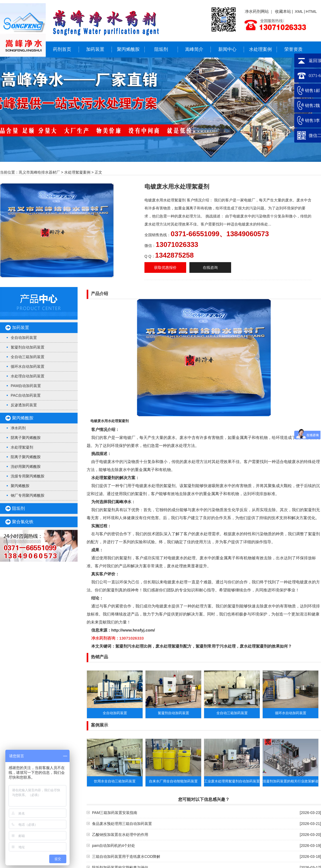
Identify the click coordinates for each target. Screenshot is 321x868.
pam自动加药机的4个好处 (114, 846)
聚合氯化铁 (23, 522)
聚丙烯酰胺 (128, 49)
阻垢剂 (161, 49)
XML (299, 11)
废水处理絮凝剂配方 (173, 646)
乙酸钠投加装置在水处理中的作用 (120, 835)
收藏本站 (283, 11)
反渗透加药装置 (24, 405)
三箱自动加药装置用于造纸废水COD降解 (126, 856)
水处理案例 (260, 49)
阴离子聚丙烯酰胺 (26, 438)
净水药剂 (18, 428)
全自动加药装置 (24, 338)
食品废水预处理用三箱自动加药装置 (122, 824)
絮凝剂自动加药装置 (28, 347)
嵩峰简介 (194, 49)
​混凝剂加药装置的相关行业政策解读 (291, 781)
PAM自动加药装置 (26, 386)
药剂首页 (62, 49)
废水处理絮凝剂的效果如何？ (266, 646)
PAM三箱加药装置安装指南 (115, 813)
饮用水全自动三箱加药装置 (115, 781)
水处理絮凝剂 (22, 447)
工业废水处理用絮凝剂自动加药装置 (232, 781)
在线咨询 (210, 267)
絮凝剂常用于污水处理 (216, 646)
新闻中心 (227, 49)
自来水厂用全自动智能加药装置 (173, 781)
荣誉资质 (293, 49)
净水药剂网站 (257, 11)
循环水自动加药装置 (28, 366)
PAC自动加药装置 (26, 395)
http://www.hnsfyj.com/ (133, 630)
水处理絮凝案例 (77, 172)
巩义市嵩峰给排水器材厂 (39, 172)
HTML (311, 11)
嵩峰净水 (123, 502)
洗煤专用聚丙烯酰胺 (28, 476)
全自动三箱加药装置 (28, 357)
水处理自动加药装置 (28, 376)
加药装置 (95, 49)
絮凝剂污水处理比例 (133, 646)
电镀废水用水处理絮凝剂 (110, 421)
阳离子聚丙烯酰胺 (26, 457)
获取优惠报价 (165, 267)
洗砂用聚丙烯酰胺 (26, 466)
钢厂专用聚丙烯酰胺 (28, 495)
